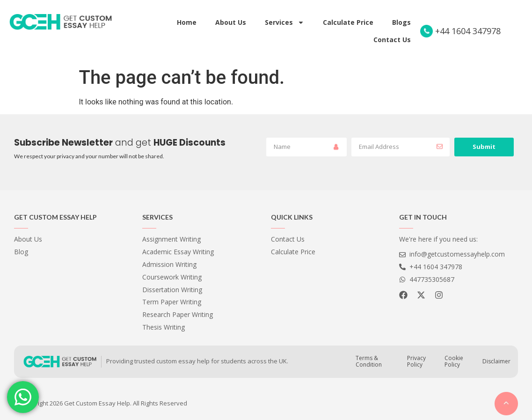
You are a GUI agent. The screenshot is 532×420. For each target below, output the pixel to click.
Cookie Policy (454, 361)
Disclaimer (496, 361)
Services (284, 22)
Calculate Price (348, 22)
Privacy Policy (416, 361)
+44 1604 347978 (468, 31)
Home (187, 22)
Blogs (401, 22)
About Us (231, 22)
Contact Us (392, 40)
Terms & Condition (369, 361)
